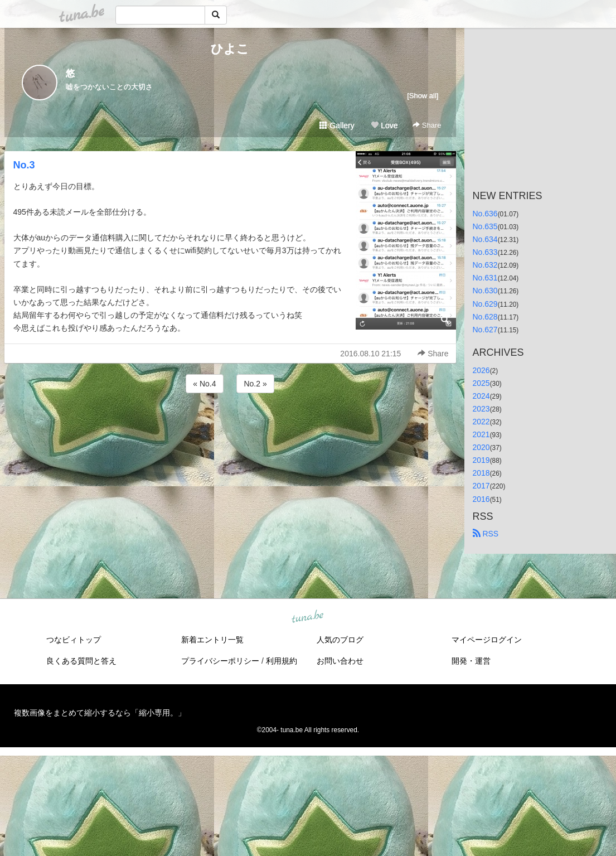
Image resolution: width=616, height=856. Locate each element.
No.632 (485, 265)
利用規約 (282, 661)
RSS (486, 534)
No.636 (485, 214)
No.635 (485, 226)
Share (427, 125)
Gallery (337, 125)
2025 (481, 383)
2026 (481, 370)
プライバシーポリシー (220, 661)
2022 (481, 422)
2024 (481, 396)
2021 (481, 434)
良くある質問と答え (81, 661)
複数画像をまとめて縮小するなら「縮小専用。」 (100, 713)
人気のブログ (340, 640)
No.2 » (255, 384)
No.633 (485, 252)
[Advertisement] (230, 425)
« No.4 (204, 384)
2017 (481, 486)
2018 (481, 473)
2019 (481, 460)
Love (384, 125)
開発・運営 (471, 661)
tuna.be (308, 617)
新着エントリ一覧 (212, 640)
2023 (481, 409)
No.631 (485, 278)
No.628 (485, 317)
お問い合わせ (340, 661)
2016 (481, 499)
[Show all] (423, 96)
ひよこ (230, 49)
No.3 (24, 165)
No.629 (485, 304)
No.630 (485, 291)
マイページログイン (487, 640)
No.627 (485, 330)
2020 (481, 447)
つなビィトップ (74, 640)
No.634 (485, 239)
